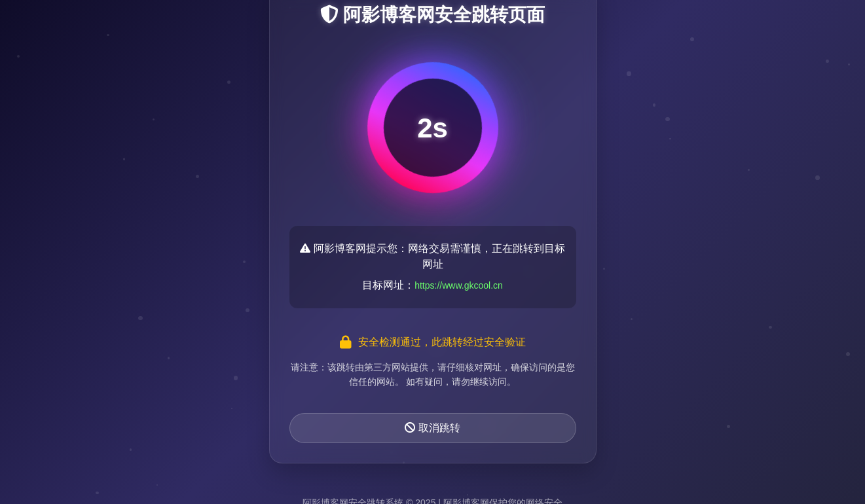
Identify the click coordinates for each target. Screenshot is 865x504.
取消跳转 (432, 428)
